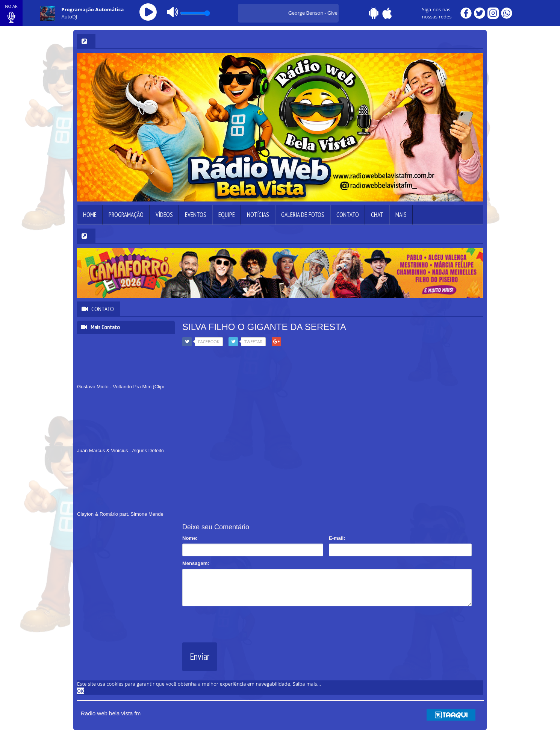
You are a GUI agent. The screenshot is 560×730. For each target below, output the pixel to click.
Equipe (227, 215)
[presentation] (239, 623)
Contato (348, 215)
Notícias (258, 215)
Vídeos (164, 215)
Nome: (190, 538)
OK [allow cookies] (80, 691)
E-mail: (337, 538)
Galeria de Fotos (303, 215)
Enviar (200, 656)
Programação (126, 215)
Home (90, 215)
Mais (401, 215)
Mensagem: (196, 563)
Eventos (196, 215)
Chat (377, 215)
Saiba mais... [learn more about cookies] (307, 684)
